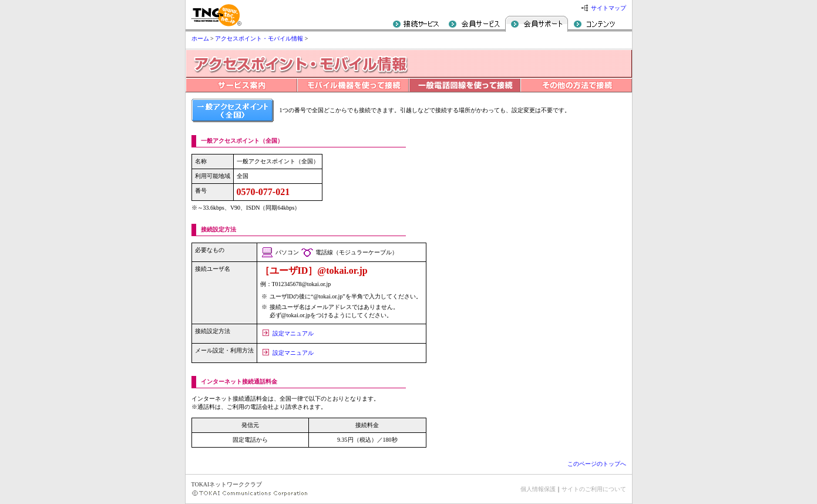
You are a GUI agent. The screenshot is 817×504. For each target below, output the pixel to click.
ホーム (200, 38)
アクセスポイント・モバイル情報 (259, 38)
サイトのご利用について (594, 489)
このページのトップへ (597, 464)
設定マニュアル (293, 333)
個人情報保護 (538, 489)
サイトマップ (608, 8)
